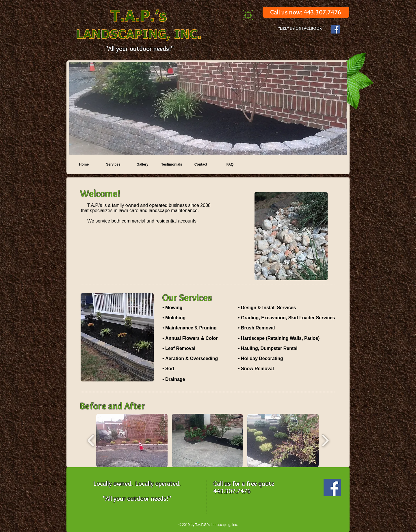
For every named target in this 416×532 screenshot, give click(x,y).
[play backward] (91, 441)
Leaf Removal (180, 348)
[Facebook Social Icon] (335, 29)
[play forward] (325, 441)
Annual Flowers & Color (191, 338)
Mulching (175, 318)
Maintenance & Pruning (191, 328)
